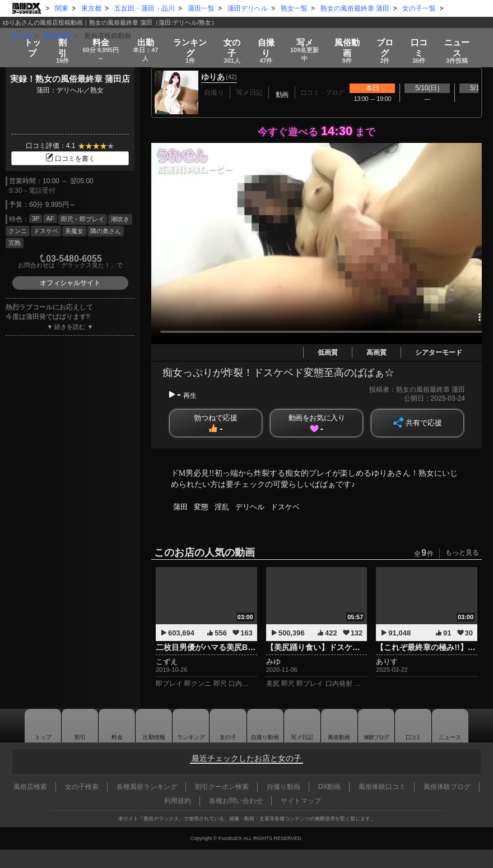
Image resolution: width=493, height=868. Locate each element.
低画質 (328, 352)
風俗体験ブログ (447, 787)
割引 (57, 40)
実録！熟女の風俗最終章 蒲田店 (70, 79)
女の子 (234, 40)
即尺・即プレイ (83, 219)
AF (50, 219)
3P (36, 219)
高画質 (376, 352)
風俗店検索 (30, 787)
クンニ (18, 231)
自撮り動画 (253, 726)
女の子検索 (82, 787)
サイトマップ (301, 801)
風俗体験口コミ (382, 787)
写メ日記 (295, 726)
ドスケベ (46, 231)
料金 (98, 40)
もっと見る (462, 553)
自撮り (269, 40)
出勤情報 (133, 726)
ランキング (193, 40)
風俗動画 (354, 40)
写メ (309, 40)
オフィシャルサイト (70, 283)
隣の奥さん (106, 231)
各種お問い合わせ (236, 801)
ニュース (463, 40)
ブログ (391, 40)
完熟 (15, 243)
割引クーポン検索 (222, 787)
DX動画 (330, 787)
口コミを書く (70, 159)
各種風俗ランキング (147, 787)
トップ (27, 37)
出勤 (147, 40)
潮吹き (120, 219)
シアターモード (439, 352)
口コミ (425, 40)
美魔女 (74, 231)
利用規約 (178, 801)
